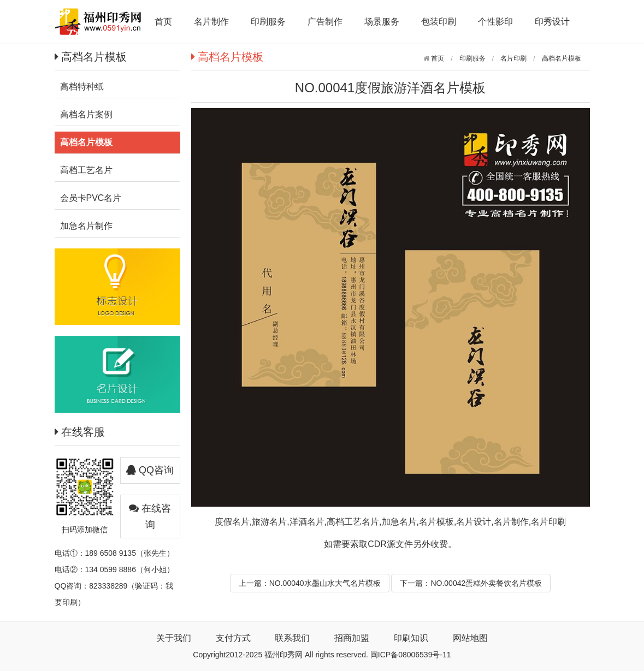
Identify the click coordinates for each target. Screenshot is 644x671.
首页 (163, 22)
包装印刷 (439, 22)
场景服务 (382, 22)
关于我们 (174, 638)
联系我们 (292, 638)
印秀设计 (552, 22)
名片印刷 (513, 58)
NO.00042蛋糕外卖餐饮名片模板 (486, 583)
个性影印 (495, 22)
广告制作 (325, 22)
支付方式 (233, 638)
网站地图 (470, 638)
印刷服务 (268, 22)
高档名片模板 (562, 58)
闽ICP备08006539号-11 (411, 655)
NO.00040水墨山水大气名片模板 (325, 583)
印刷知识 (411, 638)
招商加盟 (352, 638)
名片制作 (211, 22)
